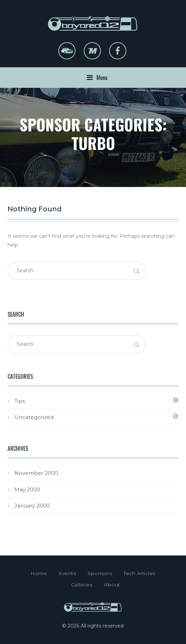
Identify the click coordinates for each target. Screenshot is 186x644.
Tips (20, 401)
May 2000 (27, 489)
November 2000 (36, 473)
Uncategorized (34, 417)
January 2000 (32, 506)
